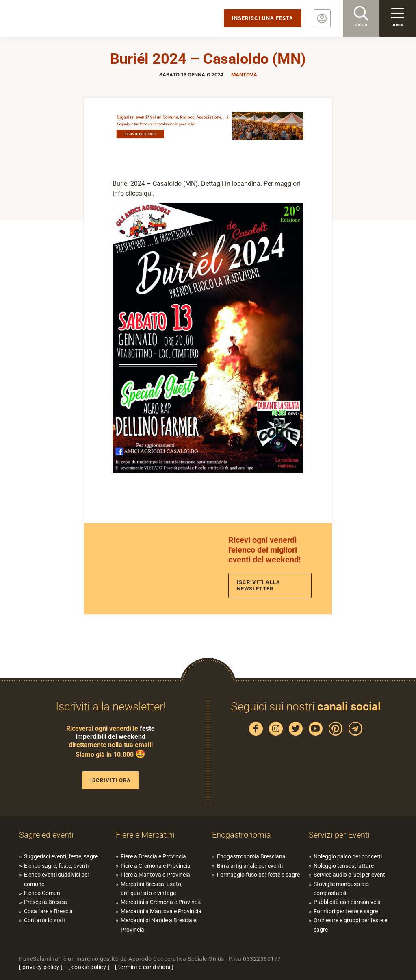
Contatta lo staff (45, 920)
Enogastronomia (242, 835)
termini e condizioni (144, 967)
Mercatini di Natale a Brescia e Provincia (158, 925)
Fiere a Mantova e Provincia (155, 875)
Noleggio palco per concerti (348, 856)
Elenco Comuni (43, 893)
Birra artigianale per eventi (250, 866)
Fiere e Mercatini (145, 835)
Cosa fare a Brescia (48, 911)
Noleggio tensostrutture (344, 866)
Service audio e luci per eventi (350, 875)
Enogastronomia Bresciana (251, 856)
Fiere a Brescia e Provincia (153, 856)
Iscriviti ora (110, 780)
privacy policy (41, 967)
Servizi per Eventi (339, 835)
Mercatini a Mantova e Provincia (161, 911)
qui (148, 193)
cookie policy (89, 967)
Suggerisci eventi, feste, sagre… (63, 856)
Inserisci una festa (263, 18)
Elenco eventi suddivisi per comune (57, 879)
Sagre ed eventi (46, 835)
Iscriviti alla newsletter (259, 585)
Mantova (244, 75)
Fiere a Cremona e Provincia (156, 866)
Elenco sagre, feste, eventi (56, 866)
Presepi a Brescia (45, 902)
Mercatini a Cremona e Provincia (161, 902)
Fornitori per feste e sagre (346, 911)
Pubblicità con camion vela (347, 902)
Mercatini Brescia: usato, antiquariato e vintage (152, 889)
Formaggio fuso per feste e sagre (258, 875)
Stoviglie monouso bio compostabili (341, 889)
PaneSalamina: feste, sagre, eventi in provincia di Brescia (63, 18)
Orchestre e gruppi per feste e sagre (350, 925)
